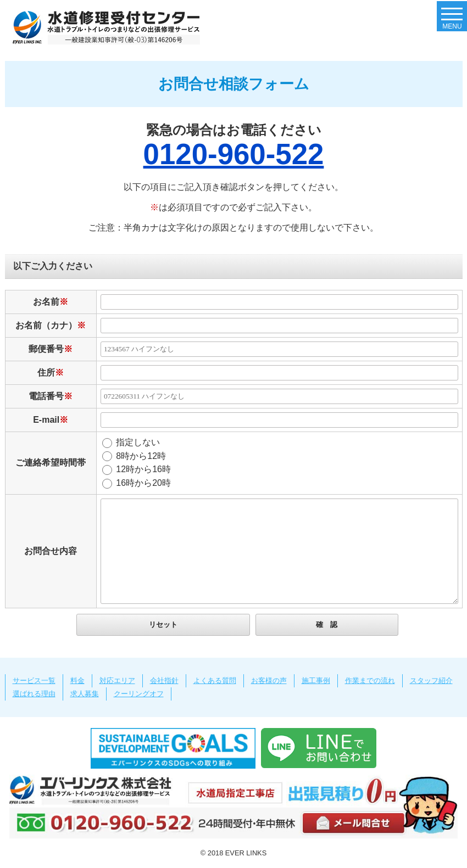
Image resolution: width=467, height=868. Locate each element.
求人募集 (85, 694)
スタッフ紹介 (431, 681)
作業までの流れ (370, 681)
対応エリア (117, 681)
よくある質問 (215, 681)
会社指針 (164, 681)
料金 (77, 681)
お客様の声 (269, 681)
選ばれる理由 (34, 694)
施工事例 (316, 681)
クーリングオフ (139, 694)
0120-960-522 (234, 154)
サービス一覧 (34, 681)
